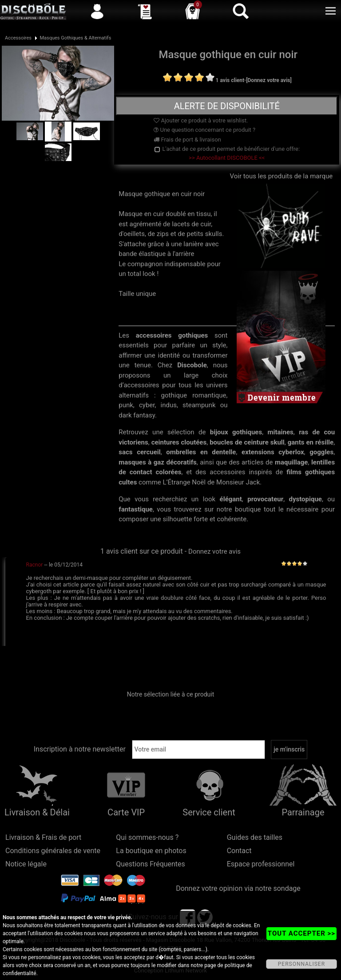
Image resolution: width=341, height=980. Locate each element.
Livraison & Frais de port (43, 837)
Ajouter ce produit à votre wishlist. (201, 120)
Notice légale (26, 864)
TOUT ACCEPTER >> (301, 933)
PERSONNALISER (301, 964)
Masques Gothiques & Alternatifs (75, 38)
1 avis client (230, 80)
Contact (239, 851)
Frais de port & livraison (187, 140)
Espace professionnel (261, 864)
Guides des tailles (255, 837)
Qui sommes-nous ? (147, 837)
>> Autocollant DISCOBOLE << (227, 158)
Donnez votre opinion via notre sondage (238, 888)
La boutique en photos (151, 851)
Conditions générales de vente (53, 851)
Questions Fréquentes (151, 864)
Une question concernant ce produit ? (204, 130)
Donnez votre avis (214, 551)
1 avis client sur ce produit (142, 551)
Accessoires (18, 38)
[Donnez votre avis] (269, 80)
